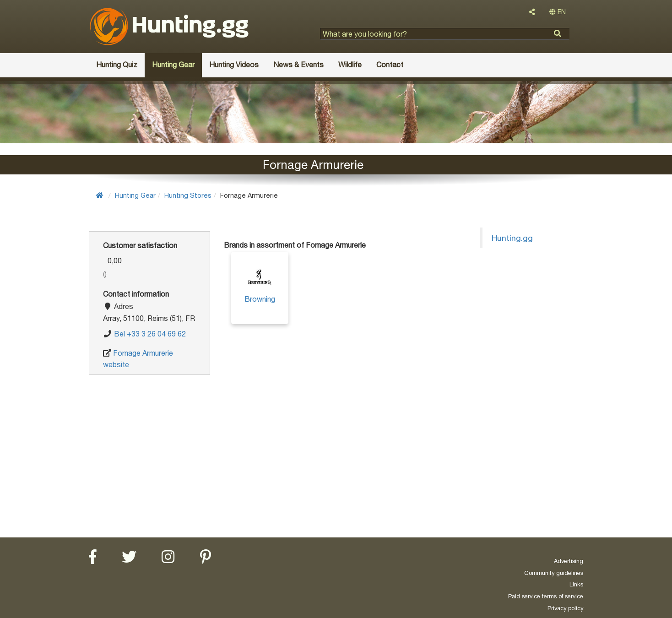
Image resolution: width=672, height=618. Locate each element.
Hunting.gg (512, 238)
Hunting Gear (135, 195)
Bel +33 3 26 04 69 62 (150, 334)
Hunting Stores (188, 195)
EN (558, 12)
